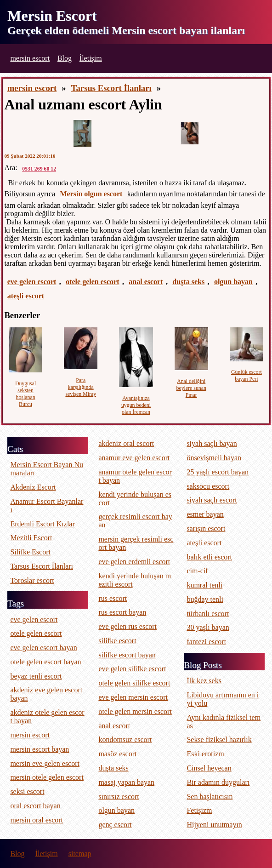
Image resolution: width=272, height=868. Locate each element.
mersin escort (30, 58)
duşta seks (188, 282)
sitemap (80, 854)
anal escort (146, 282)
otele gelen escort (92, 282)
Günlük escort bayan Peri (246, 375)
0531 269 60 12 (39, 169)
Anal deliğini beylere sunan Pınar (191, 388)
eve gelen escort (32, 282)
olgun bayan (233, 282)
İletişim (91, 58)
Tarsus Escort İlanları (111, 88)
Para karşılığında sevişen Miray (81, 387)
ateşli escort (26, 296)
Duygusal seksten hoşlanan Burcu (25, 394)
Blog (65, 58)
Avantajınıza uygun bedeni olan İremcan (136, 405)
